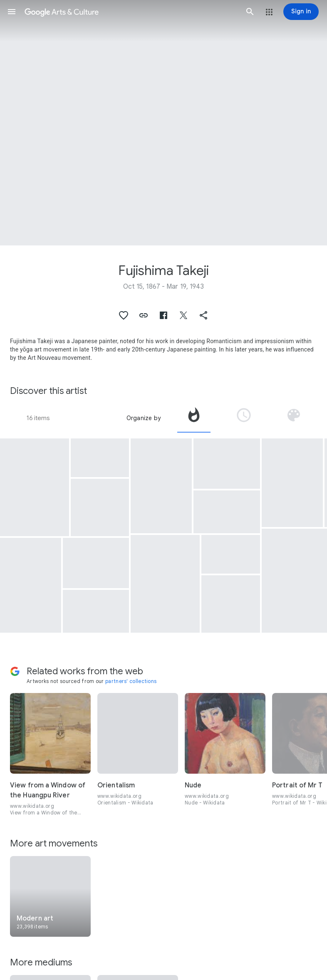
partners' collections (131, 681)
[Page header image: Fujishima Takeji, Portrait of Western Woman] (163, 123)
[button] (12, 12)
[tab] (194, 418)
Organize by (144, 418)
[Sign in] (301, 12)
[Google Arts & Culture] (131, 12)
